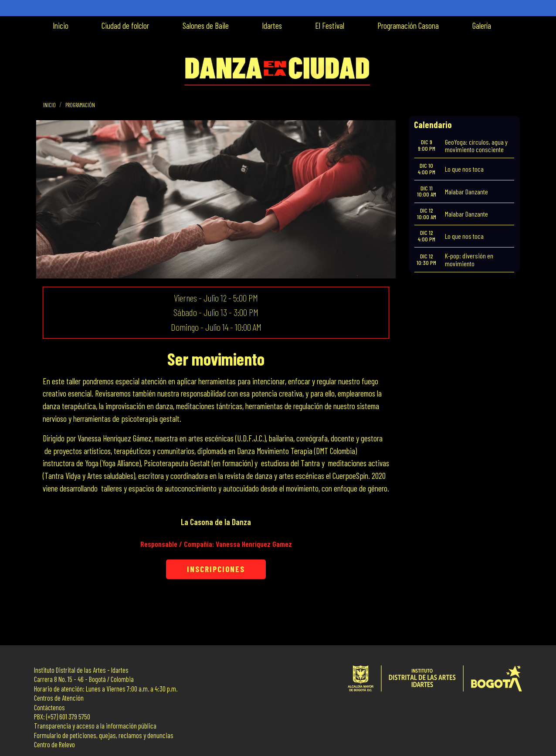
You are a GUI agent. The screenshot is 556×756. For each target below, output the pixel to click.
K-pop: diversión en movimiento (469, 259)
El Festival (330, 25)
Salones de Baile (206, 25)
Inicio (61, 25)
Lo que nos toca (464, 169)
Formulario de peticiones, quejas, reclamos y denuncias (104, 735)
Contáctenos (49, 707)
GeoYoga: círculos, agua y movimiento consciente (476, 146)
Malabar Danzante (466, 192)
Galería (482, 25)
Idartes (272, 25)
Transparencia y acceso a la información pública (95, 726)
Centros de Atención (59, 698)
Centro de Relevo (54, 744)
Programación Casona (408, 25)
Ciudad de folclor (125, 25)
